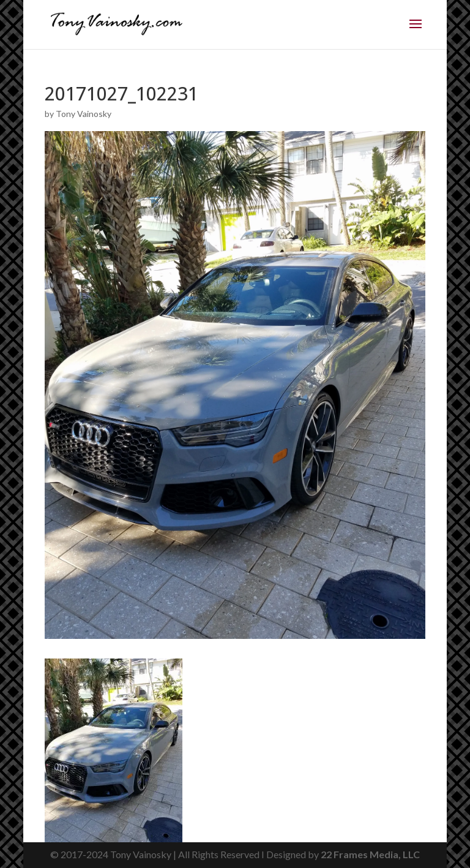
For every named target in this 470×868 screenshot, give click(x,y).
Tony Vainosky (84, 114)
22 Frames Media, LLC (370, 854)
